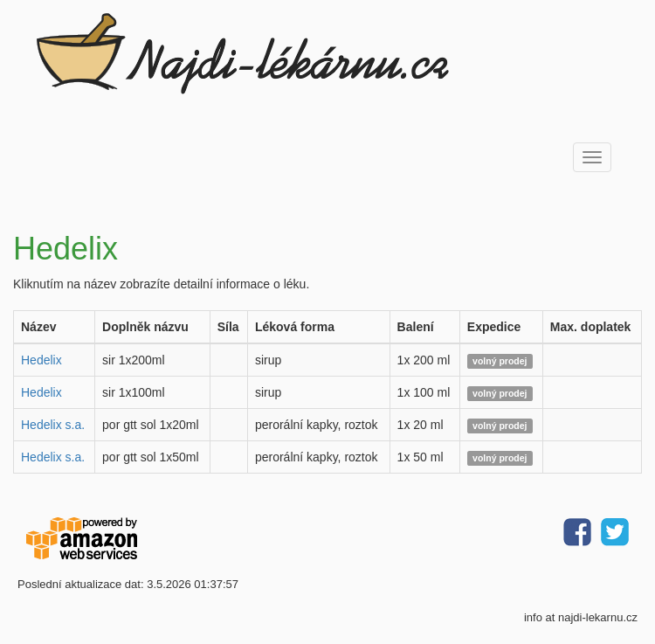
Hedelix (41, 360)
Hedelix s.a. (53, 425)
